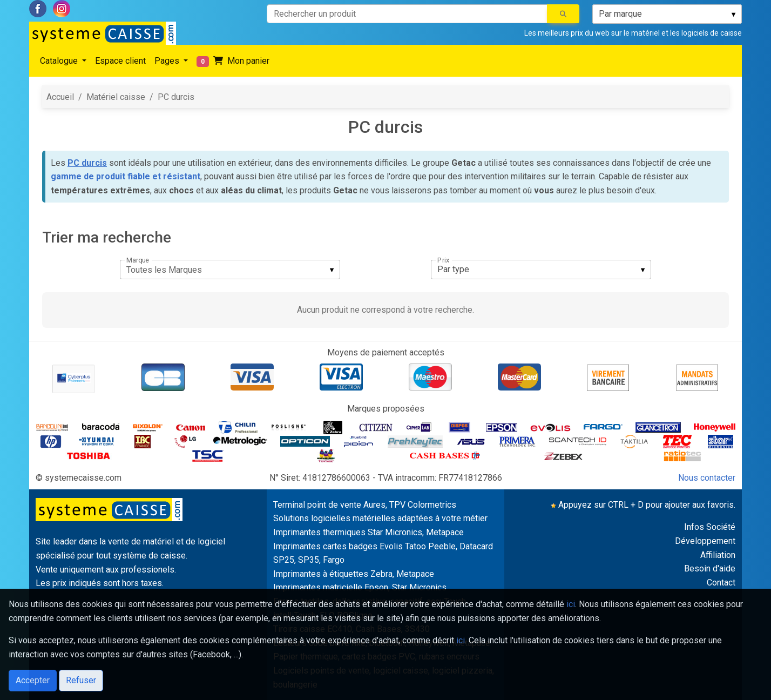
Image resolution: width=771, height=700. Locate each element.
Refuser (81, 680)
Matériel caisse (116, 97)
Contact (721, 583)
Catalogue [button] (60, 61)
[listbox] (667, 14)
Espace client (120, 61)
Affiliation (718, 555)
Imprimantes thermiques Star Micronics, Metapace (368, 532)
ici (571, 604)
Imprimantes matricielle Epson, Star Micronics (360, 587)
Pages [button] (168, 61)
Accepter (33, 680)
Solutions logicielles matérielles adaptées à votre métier (380, 518)
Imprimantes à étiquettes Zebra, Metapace (354, 574)
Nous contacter (707, 478)
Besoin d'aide (710, 568)
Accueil (60, 97)
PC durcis (176, 97)
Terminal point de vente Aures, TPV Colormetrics (365, 505)
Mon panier (233, 61)
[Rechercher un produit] (407, 14)
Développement (705, 541)
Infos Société (710, 527)
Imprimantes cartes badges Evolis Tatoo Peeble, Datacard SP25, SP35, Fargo (383, 553)
